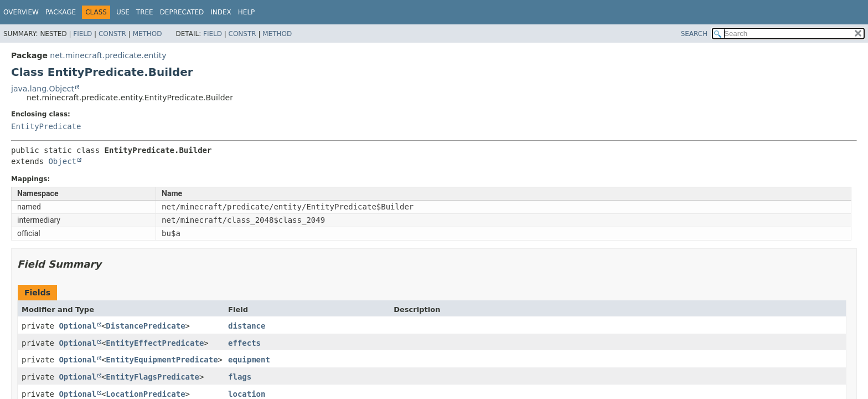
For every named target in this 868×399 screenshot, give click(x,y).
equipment (249, 360)
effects (244, 343)
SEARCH (694, 34)
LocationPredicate (145, 394)
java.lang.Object (43, 89)
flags (240, 377)
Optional (77, 326)
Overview (21, 12)
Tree (145, 12)
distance (247, 326)
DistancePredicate (145, 326)
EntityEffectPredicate (155, 343)
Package (61, 12)
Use (123, 12)
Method (148, 34)
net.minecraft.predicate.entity (108, 55)
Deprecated (182, 12)
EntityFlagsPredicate (153, 377)
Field (82, 34)
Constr (112, 34)
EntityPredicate (46, 126)
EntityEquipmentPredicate (162, 360)
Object (62, 161)
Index (221, 12)
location (247, 394)
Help (247, 12)
